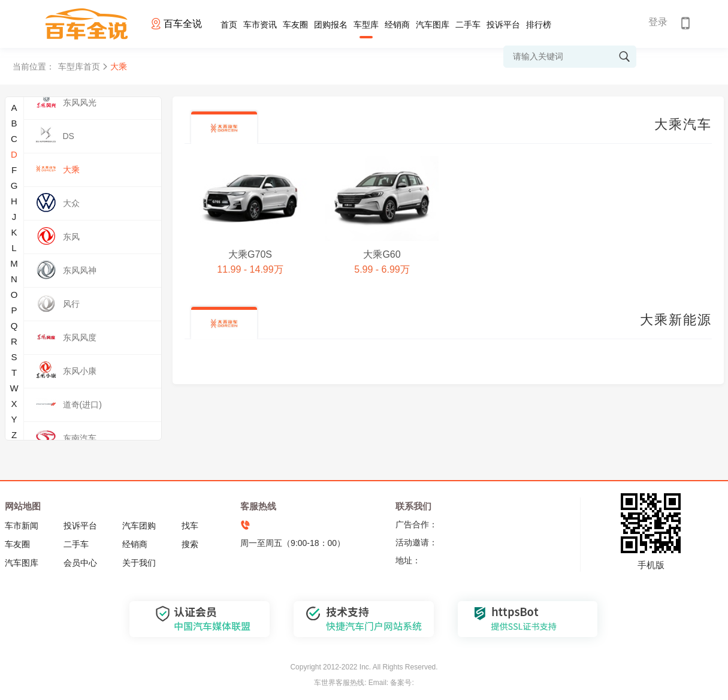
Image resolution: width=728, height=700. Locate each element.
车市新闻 (22, 526)
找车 (190, 526)
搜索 (190, 544)
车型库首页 (79, 67)
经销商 (397, 25)
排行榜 (539, 25)
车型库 (366, 25)
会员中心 (80, 563)
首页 (229, 25)
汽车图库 (433, 25)
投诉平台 (503, 25)
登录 (658, 22)
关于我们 (139, 563)
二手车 (468, 25)
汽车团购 (139, 526)
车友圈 (295, 25)
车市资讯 (260, 25)
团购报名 (331, 25)
